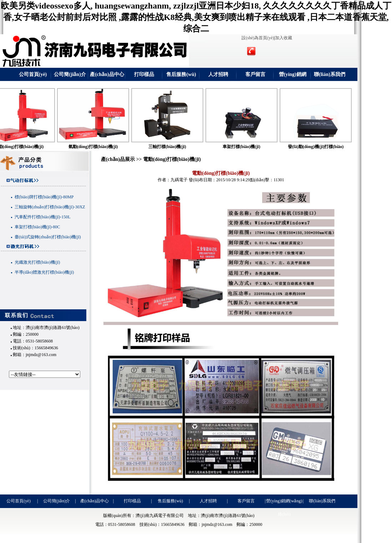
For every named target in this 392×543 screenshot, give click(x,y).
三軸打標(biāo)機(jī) (172, 147)
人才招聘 (218, 74)
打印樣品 (144, 74)
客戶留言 (255, 74)
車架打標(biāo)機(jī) (247, 147)
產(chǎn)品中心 (107, 74)
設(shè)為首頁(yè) (258, 38)
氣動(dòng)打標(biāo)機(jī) (99, 147)
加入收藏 (284, 38)
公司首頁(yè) (33, 74)
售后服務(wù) (181, 74)
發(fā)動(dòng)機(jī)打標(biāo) (321, 147)
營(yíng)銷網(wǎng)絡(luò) (292, 76)
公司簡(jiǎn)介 (70, 74)
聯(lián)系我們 (330, 74)
